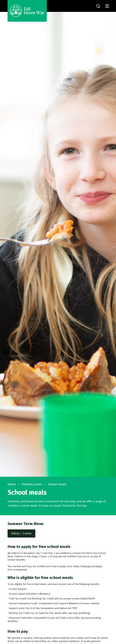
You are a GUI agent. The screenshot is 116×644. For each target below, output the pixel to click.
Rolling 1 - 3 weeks (21, 533)
